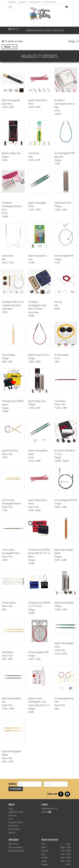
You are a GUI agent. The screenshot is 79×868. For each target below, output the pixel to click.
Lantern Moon (7, 104)
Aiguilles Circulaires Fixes (11, 153)
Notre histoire (14, 844)
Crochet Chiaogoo (8, 355)
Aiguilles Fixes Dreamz (10, 450)
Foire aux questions (16, 847)
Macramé (12, 833)
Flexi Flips (58, 302)
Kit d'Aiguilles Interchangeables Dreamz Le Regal (65, 104)
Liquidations (23, 2)
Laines (11, 809)
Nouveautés (12, 2)
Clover (31, 157)
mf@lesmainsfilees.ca (49, 809)
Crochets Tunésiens (9, 603)
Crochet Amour (34, 153)
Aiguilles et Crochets (15, 41)
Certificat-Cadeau (35, 2)
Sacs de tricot (13, 826)
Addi (4, 259)
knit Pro (31, 104)
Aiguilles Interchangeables (64, 603)
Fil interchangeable (61, 355)
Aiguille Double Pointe (63, 203)
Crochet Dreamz (60, 401)
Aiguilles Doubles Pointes (38, 100)
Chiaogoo (5, 157)
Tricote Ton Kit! (14, 829)
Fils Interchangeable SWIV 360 (66, 500)
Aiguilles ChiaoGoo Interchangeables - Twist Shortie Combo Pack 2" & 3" (39, 702)
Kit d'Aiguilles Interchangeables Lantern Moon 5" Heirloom (37, 305)
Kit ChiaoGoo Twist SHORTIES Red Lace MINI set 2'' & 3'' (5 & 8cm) (39, 553)
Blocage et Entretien (16, 822)
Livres (11, 819)
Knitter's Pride (60, 404)
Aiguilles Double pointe (37, 401)
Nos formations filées (16, 851)
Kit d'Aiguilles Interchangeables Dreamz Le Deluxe (12, 206)
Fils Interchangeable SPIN (64, 256)
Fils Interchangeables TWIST (39, 652)
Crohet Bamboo (8, 652)
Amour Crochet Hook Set (37, 256)
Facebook (46, 812)
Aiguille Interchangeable (11, 100)
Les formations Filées (50, 2)
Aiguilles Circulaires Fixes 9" (39, 355)
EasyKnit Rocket (8, 256)
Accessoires (13, 815)
